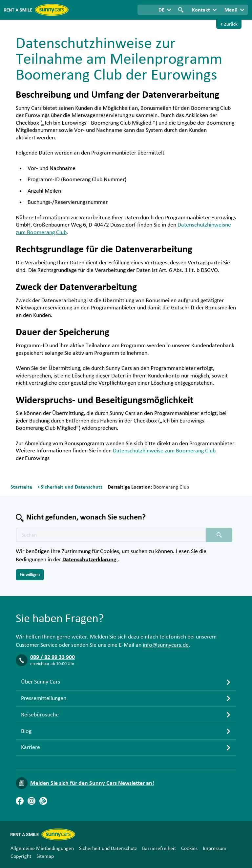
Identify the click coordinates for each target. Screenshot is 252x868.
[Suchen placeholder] (219, 535)
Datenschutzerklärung (90, 560)
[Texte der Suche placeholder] (111, 535)
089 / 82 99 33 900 (52, 657)
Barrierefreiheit (159, 848)
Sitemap (45, 856)
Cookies (189, 848)
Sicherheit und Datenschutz (108, 848)
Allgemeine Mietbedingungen (42, 848)
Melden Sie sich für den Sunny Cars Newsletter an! (92, 783)
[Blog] (43, 801)
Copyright (21, 856)
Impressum (215, 848)
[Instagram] (31, 801)
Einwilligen (30, 575)
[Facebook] (20, 801)
